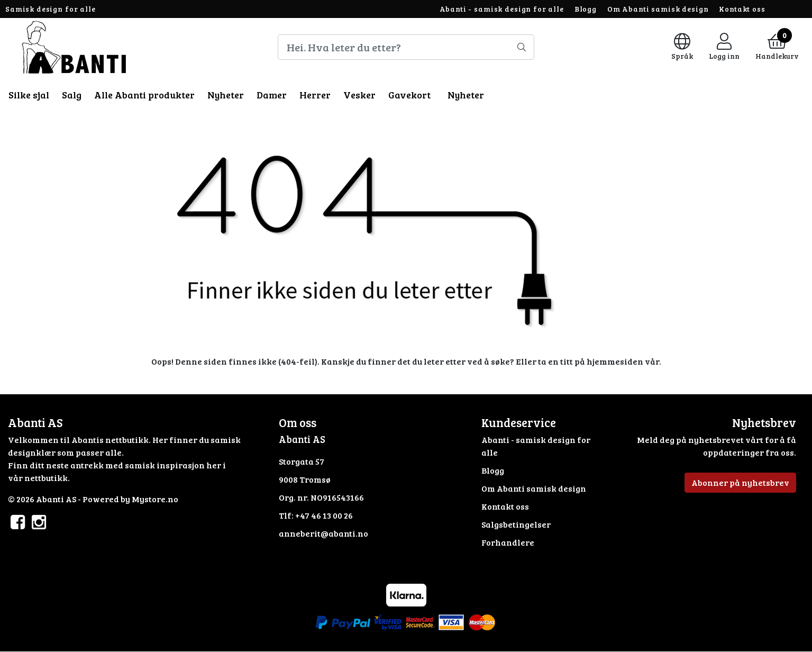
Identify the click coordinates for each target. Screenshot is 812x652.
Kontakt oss (742, 9)
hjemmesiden (615, 361)
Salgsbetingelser (516, 524)
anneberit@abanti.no (323, 533)
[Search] (406, 47)
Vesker (359, 95)
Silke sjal (29, 95)
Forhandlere (508, 542)
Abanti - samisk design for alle (502, 9)
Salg (72, 95)
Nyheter (226, 95)
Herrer (315, 95)
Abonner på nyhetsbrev (740, 482)
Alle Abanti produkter (144, 95)
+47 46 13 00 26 (324, 515)
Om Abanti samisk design (658, 9)
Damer (272, 95)
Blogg (586, 9)
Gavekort (409, 95)
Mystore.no (155, 499)
